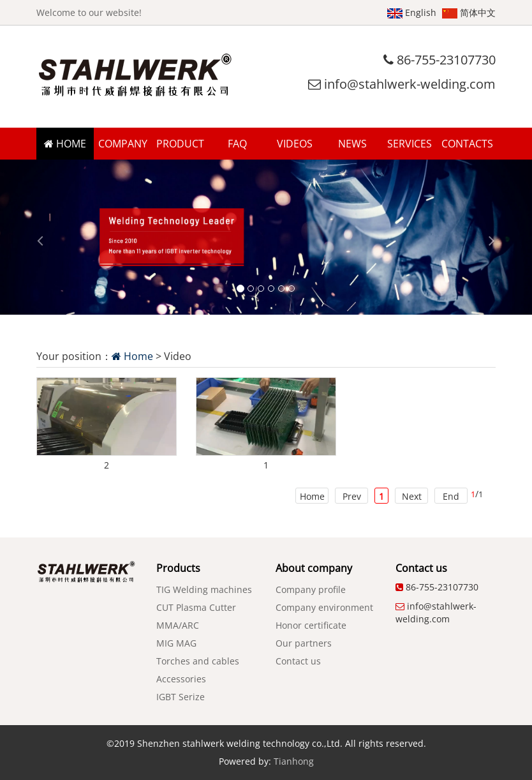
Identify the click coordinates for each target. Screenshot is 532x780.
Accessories (181, 679)
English (412, 12)
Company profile (311, 589)
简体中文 (469, 12)
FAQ (237, 144)
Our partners (304, 643)
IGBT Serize (181, 697)
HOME (65, 144)
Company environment (324, 607)
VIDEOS (295, 144)
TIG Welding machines (204, 589)
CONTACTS (467, 144)
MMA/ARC (178, 625)
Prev (352, 496)
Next (412, 496)
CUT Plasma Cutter (196, 607)
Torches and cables (198, 661)
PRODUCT (180, 144)
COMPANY (123, 144)
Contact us (298, 661)
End (451, 496)
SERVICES (410, 144)
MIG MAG (176, 643)
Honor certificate (311, 625)
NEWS (352, 144)
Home (132, 356)
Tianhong (294, 761)
